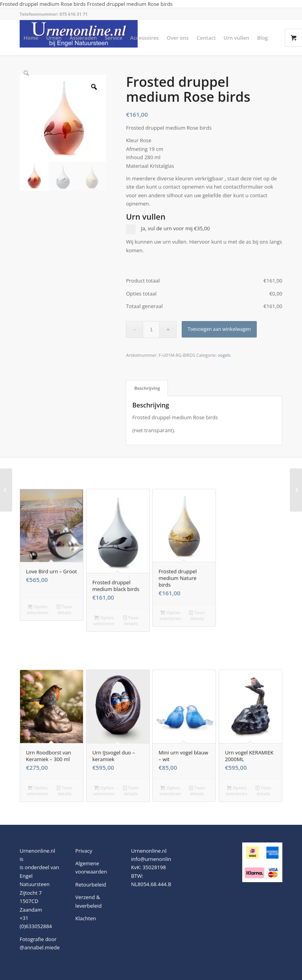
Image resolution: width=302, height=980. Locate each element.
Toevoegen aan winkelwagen (219, 329)
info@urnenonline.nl (155, 859)
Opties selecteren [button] (38, 609)
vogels (224, 355)
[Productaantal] (151, 329)
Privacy (84, 851)
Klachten (86, 918)
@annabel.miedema (43, 947)
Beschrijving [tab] (147, 388)
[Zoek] (26, 73)
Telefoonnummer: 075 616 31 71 (54, 14)
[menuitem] (31, 38)
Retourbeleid (91, 885)
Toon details (64, 609)
